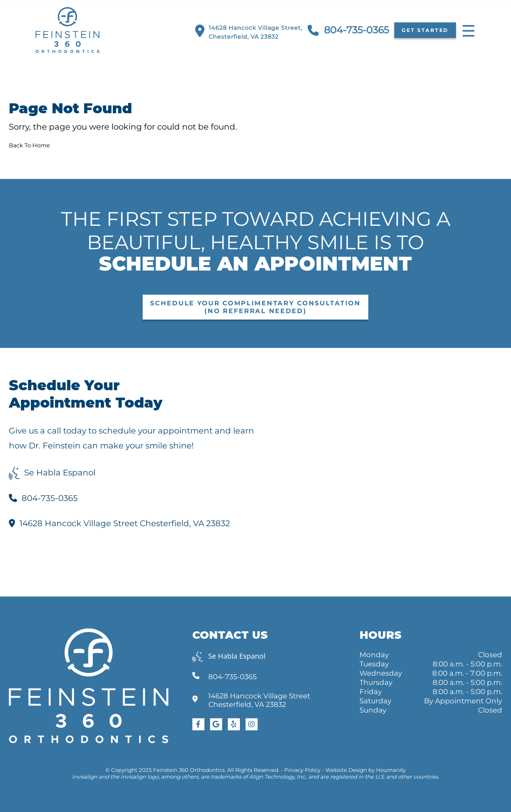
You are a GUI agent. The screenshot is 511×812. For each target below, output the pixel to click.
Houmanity (391, 770)
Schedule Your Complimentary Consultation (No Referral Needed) (255, 307)
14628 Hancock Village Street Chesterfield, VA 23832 (119, 524)
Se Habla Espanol (52, 473)
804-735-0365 (348, 30)
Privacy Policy (302, 770)
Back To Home (29, 145)
